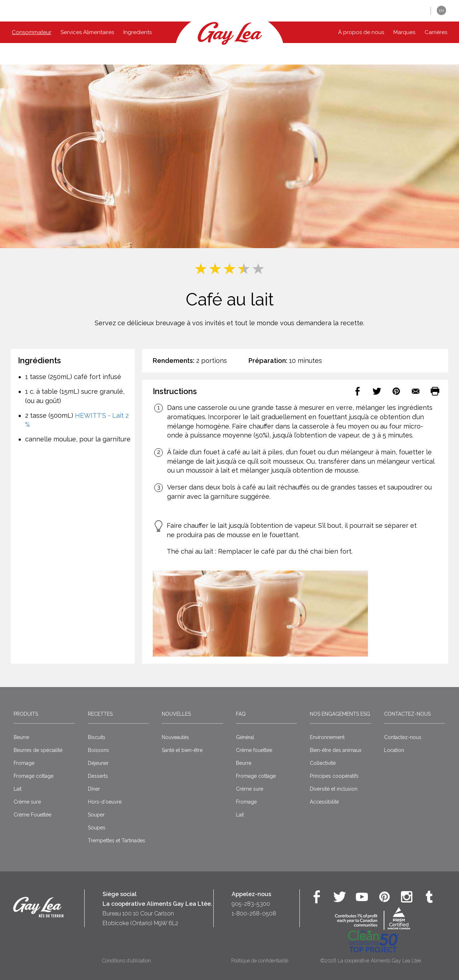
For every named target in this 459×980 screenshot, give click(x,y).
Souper (96, 815)
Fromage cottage (34, 776)
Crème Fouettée (32, 815)
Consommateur (32, 32)
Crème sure (27, 802)
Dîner (94, 789)
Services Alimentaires (87, 32)
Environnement (327, 737)
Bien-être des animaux (336, 750)
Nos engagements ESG (340, 714)
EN (441, 11)
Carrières (436, 32)
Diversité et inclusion (334, 789)
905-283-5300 (251, 904)
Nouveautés (175, 737)
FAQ (241, 714)
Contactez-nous (407, 714)
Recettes (100, 714)
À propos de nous (361, 32)
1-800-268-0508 (254, 913)
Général (245, 737)
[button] (420, 11)
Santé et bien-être (182, 750)
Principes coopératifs (334, 776)
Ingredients (138, 32)
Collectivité (323, 763)
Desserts (98, 776)
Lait (18, 789)
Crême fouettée (254, 750)
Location (394, 750)
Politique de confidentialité (260, 961)
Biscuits (97, 737)
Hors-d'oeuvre (105, 802)
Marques (404, 32)
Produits (26, 714)
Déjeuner (98, 763)
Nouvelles (176, 714)
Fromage (24, 763)
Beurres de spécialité (38, 750)
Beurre (21, 737)
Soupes (97, 828)
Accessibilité (324, 802)
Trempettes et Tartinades (117, 841)
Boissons (98, 750)
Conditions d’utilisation (127, 961)
